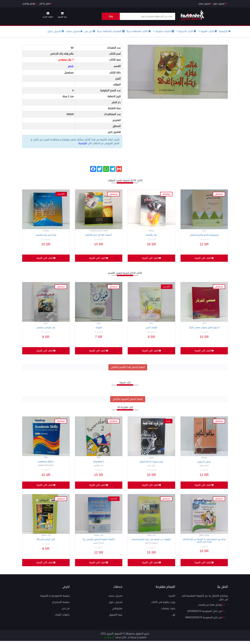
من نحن (90, 31)
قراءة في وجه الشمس (46, 235)
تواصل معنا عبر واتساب (211, 608)
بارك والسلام (151, 235)
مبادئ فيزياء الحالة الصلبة (151, 463)
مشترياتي (117, 611)
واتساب (109, 640)
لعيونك (99, 328)
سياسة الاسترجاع (61, 605)
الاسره (172, 599)
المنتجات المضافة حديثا (111, 31)
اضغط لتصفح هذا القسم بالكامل (128, 369)
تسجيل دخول (220, 4)
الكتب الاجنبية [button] (186, 31)
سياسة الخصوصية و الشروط (55, 599)
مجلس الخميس (204, 463)
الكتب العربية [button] (208, 31)
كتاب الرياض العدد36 (46, 542)
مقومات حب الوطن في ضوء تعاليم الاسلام (151, 542)
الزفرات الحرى (151, 328)
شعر (71, 66)
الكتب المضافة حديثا (139, 31)
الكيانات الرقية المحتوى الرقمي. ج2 (99, 542)
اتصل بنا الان (46, 4)
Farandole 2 (99, 463)
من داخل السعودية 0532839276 (206, 614)
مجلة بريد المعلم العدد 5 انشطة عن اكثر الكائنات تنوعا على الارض (204, 543)
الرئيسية (225, 31)
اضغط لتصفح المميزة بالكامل (128, 401)
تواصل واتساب (30, 4)
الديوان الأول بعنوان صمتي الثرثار (204, 328)
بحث (111, 16)
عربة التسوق (116, 618)
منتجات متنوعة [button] (164, 31)
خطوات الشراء (62, 618)
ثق (174, 618)
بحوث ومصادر (168, 611)
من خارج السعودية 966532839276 (205, 620)
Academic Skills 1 (46, 463)
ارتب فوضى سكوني (46, 328)
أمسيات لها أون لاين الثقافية (99, 235)
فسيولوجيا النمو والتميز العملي (204, 235)
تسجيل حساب (205, 4)
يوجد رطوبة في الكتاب (163, 605)
